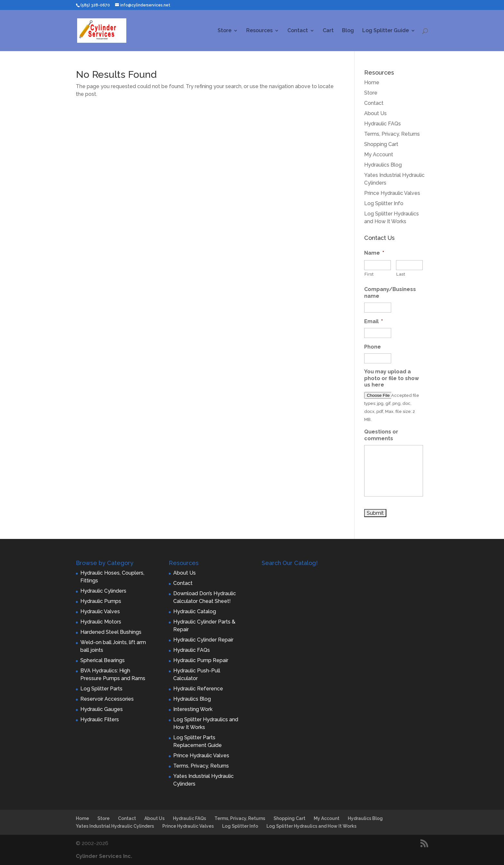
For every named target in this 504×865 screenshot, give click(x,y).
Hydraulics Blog (383, 165)
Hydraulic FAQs (382, 124)
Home (372, 82)
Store (225, 31)
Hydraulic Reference (198, 689)
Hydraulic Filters (100, 719)
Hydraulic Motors (101, 622)
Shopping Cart (381, 144)
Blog (348, 31)
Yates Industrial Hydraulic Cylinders (115, 826)
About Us (375, 113)
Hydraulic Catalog (195, 611)
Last (401, 274)
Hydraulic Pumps (101, 601)
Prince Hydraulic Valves (392, 193)
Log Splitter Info (384, 203)
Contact (298, 31)
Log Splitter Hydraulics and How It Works (311, 826)
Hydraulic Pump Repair (201, 660)
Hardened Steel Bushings (111, 632)
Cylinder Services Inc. (104, 856)
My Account (379, 155)
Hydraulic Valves (100, 611)
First (369, 274)
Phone (373, 347)
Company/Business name (390, 293)
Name (374, 253)
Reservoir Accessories (107, 699)
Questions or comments (381, 435)
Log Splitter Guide (386, 31)
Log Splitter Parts (101, 689)
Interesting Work (193, 709)
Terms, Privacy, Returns (392, 134)
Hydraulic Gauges (102, 709)
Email (373, 321)
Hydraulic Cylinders (103, 591)
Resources (259, 31)
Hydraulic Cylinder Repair (203, 640)
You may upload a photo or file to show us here (392, 378)
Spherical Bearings (103, 660)
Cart (328, 31)
